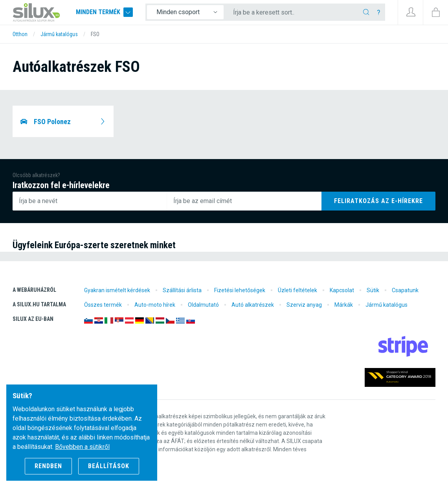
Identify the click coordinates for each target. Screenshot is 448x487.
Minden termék (106, 13)
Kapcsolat (342, 290)
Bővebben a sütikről (82, 447)
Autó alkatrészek (253, 305)
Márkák (344, 305)
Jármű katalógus (386, 305)
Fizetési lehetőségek (240, 290)
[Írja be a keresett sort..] (296, 13)
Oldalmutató (203, 305)
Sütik (373, 290)
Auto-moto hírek (155, 305)
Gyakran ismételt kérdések (117, 290)
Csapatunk (405, 290)
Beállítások (109, 466)
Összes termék (103, 305)
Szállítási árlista (182, 290)
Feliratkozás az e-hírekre (378, 201)
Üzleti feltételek (297, 290)
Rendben (48, 466)
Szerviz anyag (304, 305)
